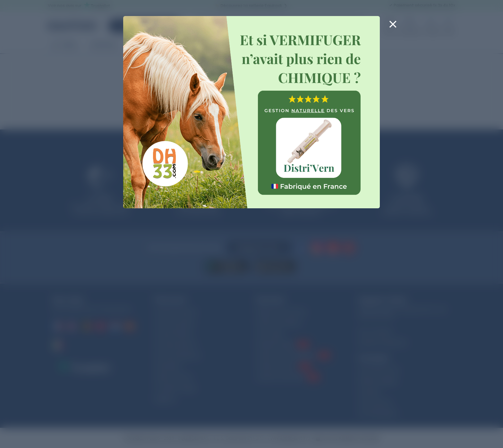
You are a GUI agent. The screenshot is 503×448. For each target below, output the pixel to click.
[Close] (393, 28)
